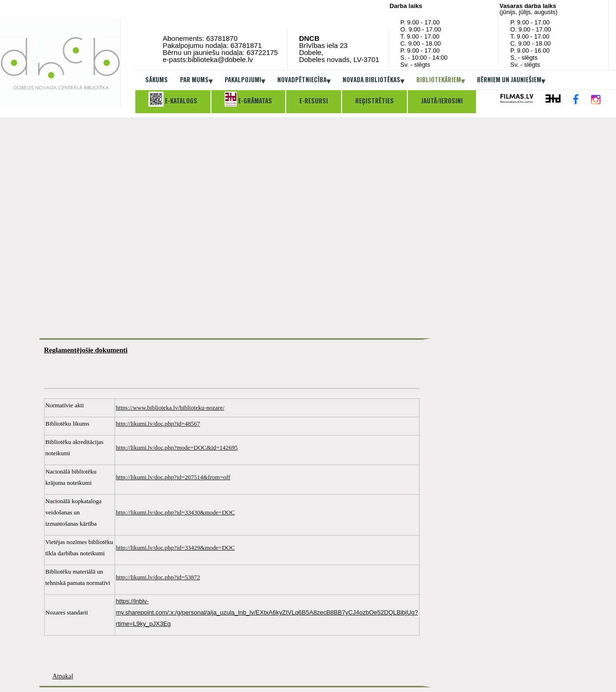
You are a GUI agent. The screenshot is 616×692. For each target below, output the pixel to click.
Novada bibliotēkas (373, 80)
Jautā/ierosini (442, 101)
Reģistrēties (374, 101)
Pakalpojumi (245, 80)
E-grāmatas (248, 99)
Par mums (196, 80)
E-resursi (314, 101)
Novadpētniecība (304, 80)
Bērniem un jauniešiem (511, 80)
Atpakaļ (63, 676)
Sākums (156, 79)
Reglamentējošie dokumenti (86, 350)
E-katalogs (173, 99)
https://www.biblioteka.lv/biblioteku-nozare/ (170, 408)
